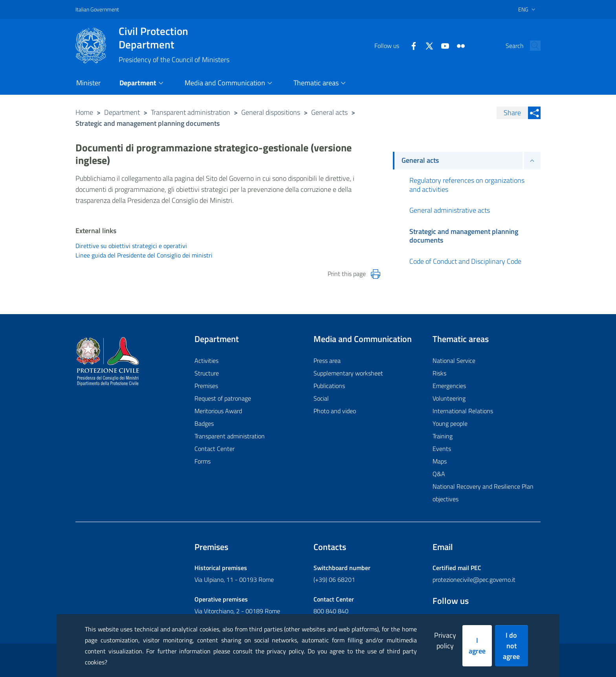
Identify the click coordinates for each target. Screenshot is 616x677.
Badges (204, 423)
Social (321, 398)
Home (84, 112)
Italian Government (97, 9)
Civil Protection (174, 38)
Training (443, 436)
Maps (440, 461)
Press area (327, 361)
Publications (329, 386)
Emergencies (449, 386)
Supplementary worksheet (348, 373)
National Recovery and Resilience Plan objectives (483, 493)
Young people (450, 423)
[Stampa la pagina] (376, 274)
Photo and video (335, 411)
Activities (206, 361)
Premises (206, 386)
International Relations (463, 411)
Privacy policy (445, 640)
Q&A (439, 474)
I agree (477, 646)
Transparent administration (191, 112)
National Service (454, 361)
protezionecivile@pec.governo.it (474, 579)
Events (442, 449)
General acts (329, 112)
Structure (207, 373)
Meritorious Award (218, 411)
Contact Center (214, 449)
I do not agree (511, 646)
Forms (203, 461)
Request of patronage (223, 398)
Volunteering (449, 398)
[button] (531, 46)
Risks (439, 373)
